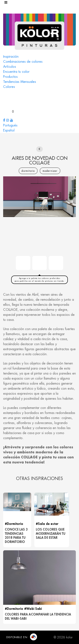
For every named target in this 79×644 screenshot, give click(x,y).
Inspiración (11, 57)
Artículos (10, 67)
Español (9, 130)
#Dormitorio (14, 524)
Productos (10, 77)
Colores (9, 87)
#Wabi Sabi (33, 609)
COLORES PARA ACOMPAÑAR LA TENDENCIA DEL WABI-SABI (38, 617)
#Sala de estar (47, 524)
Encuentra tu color (16, 72)
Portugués (10, 125)
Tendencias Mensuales (20, 82)
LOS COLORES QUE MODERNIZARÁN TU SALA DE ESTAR (51, 534)
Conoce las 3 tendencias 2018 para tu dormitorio (16, 536)
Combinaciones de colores (23, 62)
